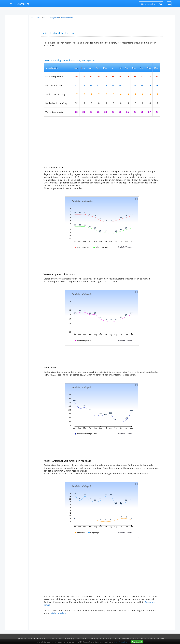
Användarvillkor (147, 639)
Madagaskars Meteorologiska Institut (92, 639)
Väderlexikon (56, 639)
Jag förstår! (137, 642)
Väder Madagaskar (51, 18)
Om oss (161, 639)
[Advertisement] (17, 54)
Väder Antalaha (59, 614)
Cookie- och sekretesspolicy (125, 639)
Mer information (120, 642)
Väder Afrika (37, 18)
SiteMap (69, 639)
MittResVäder (19, 4)
